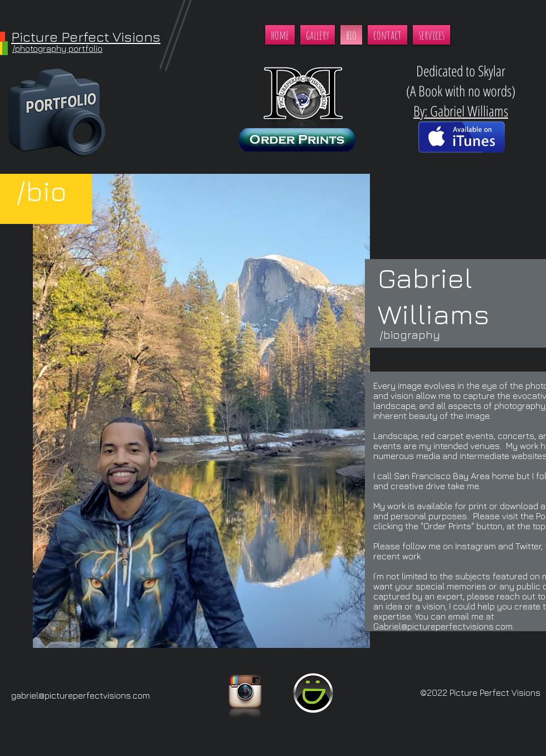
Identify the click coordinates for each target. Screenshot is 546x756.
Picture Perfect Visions (86, 36)
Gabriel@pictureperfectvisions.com (443, 626)
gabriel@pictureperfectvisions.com (81, 695)
